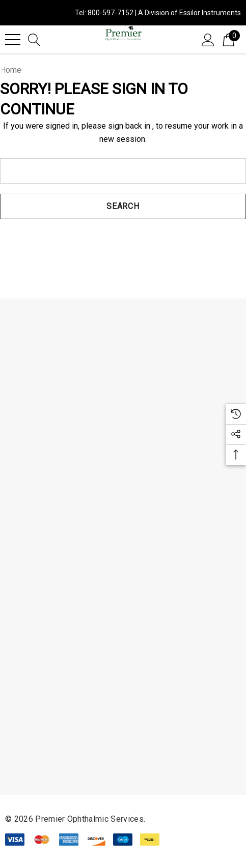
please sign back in (116, 126)
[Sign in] (208, 39)
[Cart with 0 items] (228, 39)
